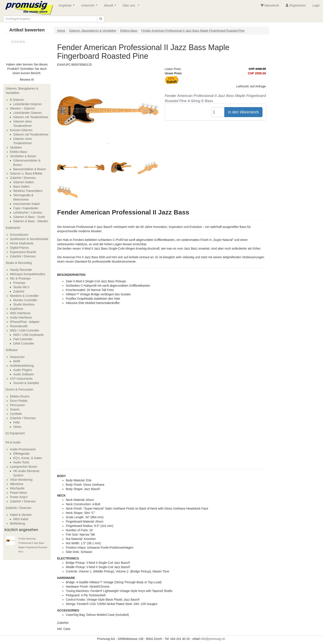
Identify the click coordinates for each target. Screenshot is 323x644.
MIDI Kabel (21, 519)
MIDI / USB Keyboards (29, 335)
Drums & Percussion (20, 389)
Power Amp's (19, 497)
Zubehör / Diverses (23, 256)
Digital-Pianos (19, 248)
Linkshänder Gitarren (27, 113)
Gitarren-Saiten (24, 182)
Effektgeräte (21, 454)
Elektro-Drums (20, 396)
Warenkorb (270, 5)
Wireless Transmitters (28, 191)
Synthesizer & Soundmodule (29, 239)
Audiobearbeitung (22, 366)
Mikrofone (17, 484)
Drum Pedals (19, 401)
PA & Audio (13, 442)
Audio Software (24, 374)
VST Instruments (21, 379)
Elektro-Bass (19, 152)
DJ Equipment (15, 433)
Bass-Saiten (21, 186)
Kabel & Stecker (21, 515)
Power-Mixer (19, 493)
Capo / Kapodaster (26, 208)
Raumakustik (19, 326)
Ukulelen (16, 147)
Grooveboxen (19, 235)
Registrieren (296, 5)
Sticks (17, 427)
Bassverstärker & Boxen (30, 169)
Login (316, 5)
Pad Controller (23, 339)
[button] (65, 111)
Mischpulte (17, 488)
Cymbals (16, 414)
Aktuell (111, 7)
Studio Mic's (21, 287)
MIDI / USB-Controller (25, 330)
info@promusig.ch (213, 639)
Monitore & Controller (24, 296)
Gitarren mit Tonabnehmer (31, 117)
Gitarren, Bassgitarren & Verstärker (22, 91)
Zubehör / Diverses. (23, 178)
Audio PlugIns (23, 370)
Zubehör (19, 291)
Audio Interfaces (21, 317)
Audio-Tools (21, 462)
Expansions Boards (23, 252)
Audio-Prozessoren (23, 449)
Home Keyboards (22, 243)
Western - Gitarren (22, 108)
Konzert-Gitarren (21, 130)
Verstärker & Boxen (23, 156)
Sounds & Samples (26, 383)
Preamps (19, 283)
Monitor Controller (25, 300)
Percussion (17, 405)
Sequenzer (17, 357)
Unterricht (90, 7)
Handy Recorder (21, 270)
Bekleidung (17, 523)
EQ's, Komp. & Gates (28, 458)
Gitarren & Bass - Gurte (29, 217)
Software (12, 350)
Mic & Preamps (20, 278)
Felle (16, 422)
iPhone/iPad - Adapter (25, 322)
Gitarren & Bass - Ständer (31, 221)
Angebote (67, 7)
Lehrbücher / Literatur (28, 212)
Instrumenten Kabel (26, 204)
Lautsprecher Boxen (24, 467)
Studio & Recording (19, 263)
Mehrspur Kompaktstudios (28, 274)
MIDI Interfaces (20, 313)
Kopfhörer (17, 309)
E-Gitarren (17, 100)
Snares (15, 409)
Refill (17, 361)
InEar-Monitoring (21, 480)
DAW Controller (24, 343)
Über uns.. (132, 7)
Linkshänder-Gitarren (28, 104)
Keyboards (13, 228)
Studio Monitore (24, 304)
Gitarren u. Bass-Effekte (26, 173)
